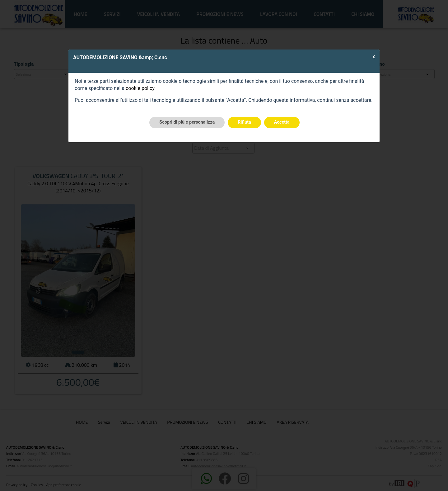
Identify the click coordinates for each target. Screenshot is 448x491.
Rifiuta (244, 122)
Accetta (282, 122)
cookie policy (140, 88)
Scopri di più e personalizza (187, 122)
